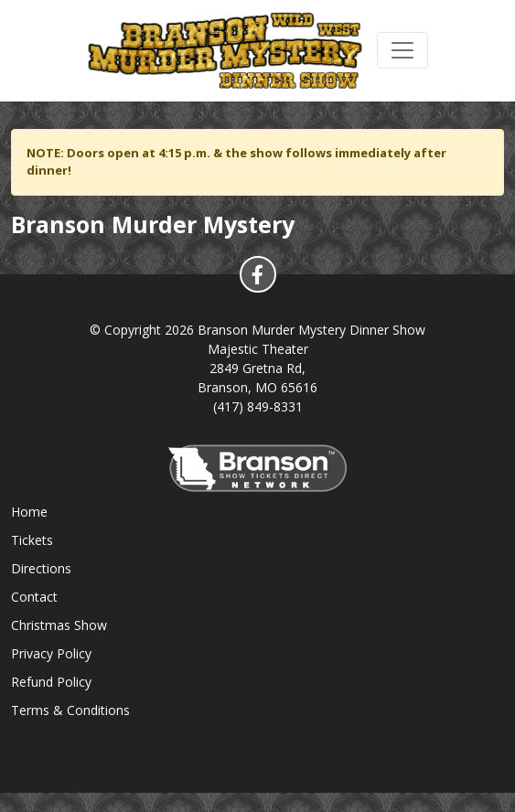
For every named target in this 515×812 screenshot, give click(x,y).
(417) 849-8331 (258, 406)
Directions (41, 568)
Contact (34, 597)
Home (29, 512)
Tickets (32, 540)
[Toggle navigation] (402, 50)
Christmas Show (59, 625)
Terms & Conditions (70, 710)
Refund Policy (51, 682)
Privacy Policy (51, 653)
